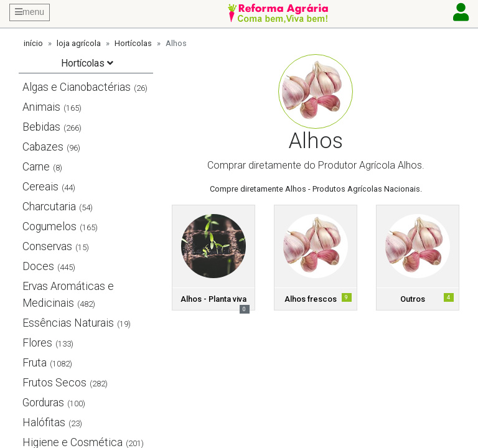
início (33, 43)
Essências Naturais (68, 323)
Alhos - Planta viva (213, 299)
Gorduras (43, 403)
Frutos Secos (54, 383)
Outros (413, 299)
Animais (41, 107)
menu (30, 12)
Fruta (35, 363)
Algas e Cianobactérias (77, 87)
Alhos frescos (311, 299)
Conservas (47, 246)
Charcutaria (49, 207)
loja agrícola (79, 43)
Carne (36, 167)
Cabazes (43, 147)
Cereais (40, 187)
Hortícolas (133, 43)
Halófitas (44, 422)
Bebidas (41, 127)
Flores (37, 343)
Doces (38, 266)
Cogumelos (49, 226)
